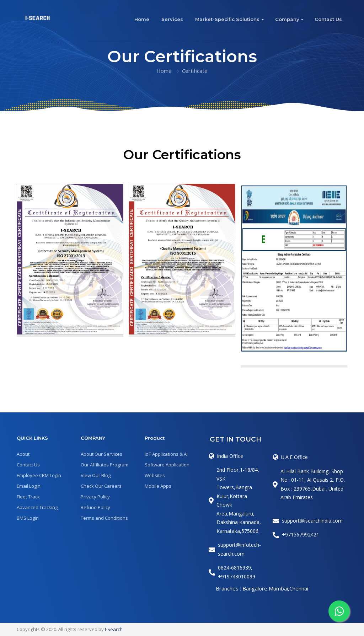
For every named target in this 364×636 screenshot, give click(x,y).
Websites (155, 475)
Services (172, 19)
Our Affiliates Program (105, 465)
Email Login (29, 486)
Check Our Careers (101, 486)
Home (142, 19)
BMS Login (28, 518)
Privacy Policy (95, 497)
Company (287, 19)
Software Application (167, 465)
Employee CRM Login (39, 475)
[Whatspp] (339, 611)
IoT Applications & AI (166, 454)
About (23, 454)
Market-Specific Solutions (227, 19)
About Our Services (101, 454)
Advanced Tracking (37, 507)
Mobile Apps (158, 486)
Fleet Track (28, 497)
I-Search (114, 629)
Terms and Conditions (104, 518)
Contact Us (328, 19)
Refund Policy (95, 507)
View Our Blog (96, 475)
